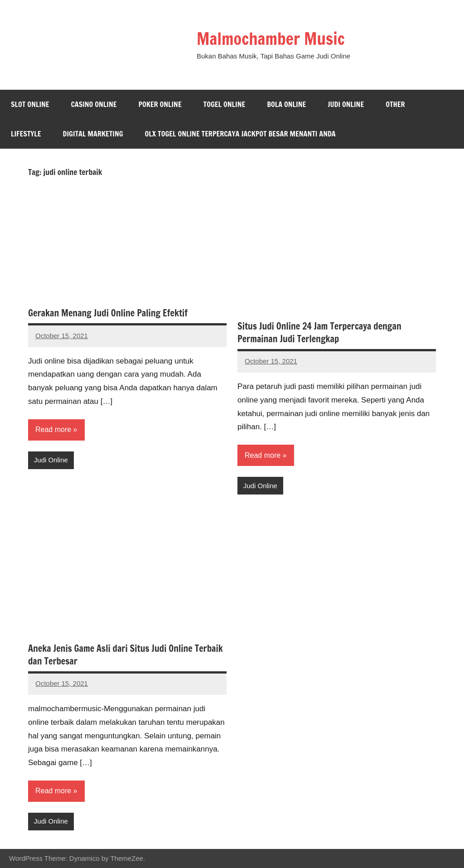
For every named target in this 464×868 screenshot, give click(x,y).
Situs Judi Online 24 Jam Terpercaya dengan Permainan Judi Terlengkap (319, 332)
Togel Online (225, 104)
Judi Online (346, 104)
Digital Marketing (93, 134)
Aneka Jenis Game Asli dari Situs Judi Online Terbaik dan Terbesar (126, 655)
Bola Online (286, 104)
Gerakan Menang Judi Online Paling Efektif (108, 313)
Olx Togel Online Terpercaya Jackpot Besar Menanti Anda (240, 134)
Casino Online (94, 104)
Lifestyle (26, 134)
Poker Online (160, 104)
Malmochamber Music (271, 39)
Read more (53, 429)
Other (395, 104)
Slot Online (30, 104)
